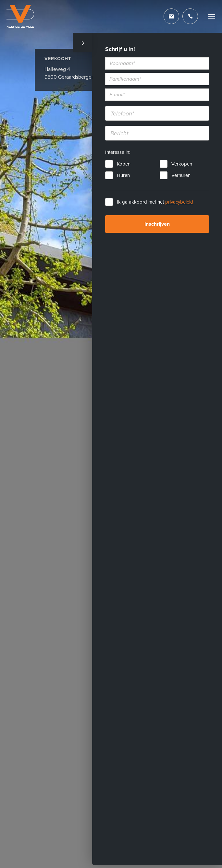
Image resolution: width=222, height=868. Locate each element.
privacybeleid (179, 202)
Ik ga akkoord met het (155, 202)
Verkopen (182, 164)
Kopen (124, 164)
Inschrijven (157, 224)
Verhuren (181, 175)
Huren (123, 175)
